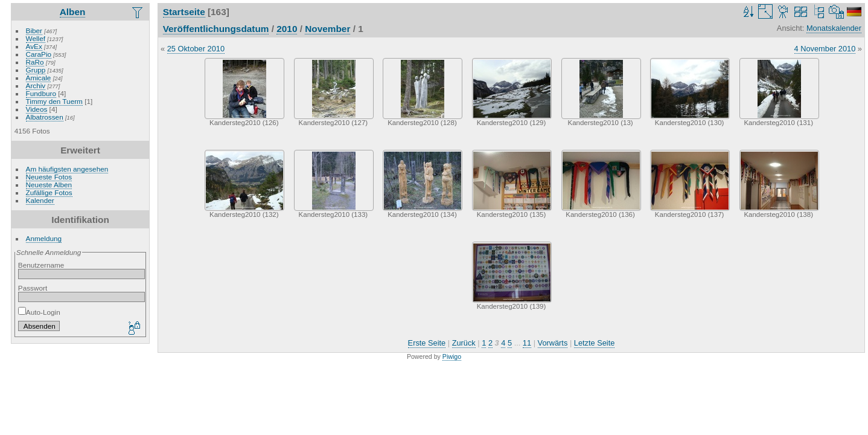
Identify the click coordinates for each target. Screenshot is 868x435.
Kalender (40, 200)
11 (527, 343)
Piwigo (452, 356)
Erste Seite (427, 343)
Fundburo (41, 93)
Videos (37, 109)
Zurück (464, 343)
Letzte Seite (595, 343)
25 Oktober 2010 (196, 49)
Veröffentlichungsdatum (216, 29)
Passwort (33, 288)
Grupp (36, 70)
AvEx (34, 46)
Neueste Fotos (49, 177)
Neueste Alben (49, 185)
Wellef (36, 38)
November (327, 29)
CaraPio (39, 54)
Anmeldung (44, 238)
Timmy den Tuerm (54, 101)
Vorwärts (553, 343)
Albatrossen (45, 117)
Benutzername (41, 265)
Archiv (36, 85)
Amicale (39, 78)
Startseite (184, 12)
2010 (287, 29)
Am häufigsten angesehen (67, 169)
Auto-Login (39, 312)
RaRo (35, 62)
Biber (34, 31)
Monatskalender (834, 28)
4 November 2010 (825, 49)
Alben (73, 12)
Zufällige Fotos (49, 192)
